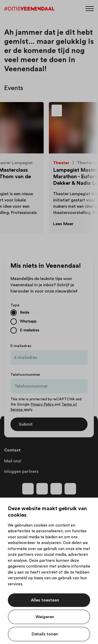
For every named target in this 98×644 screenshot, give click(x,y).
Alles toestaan (45, 600)
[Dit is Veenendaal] (29, 9)
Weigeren (45, 617)
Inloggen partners (21, 472)
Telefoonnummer (25, 375)
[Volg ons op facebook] (28, 489)
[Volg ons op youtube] (56, 489)
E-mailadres (21, 346)
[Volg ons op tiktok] (70, 489)
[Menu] (90, 8)
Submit (26, 424)
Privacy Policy (43, 404)
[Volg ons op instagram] (42, 489)
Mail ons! (13, 461)
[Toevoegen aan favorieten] (71, 112)
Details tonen (45, 634)
